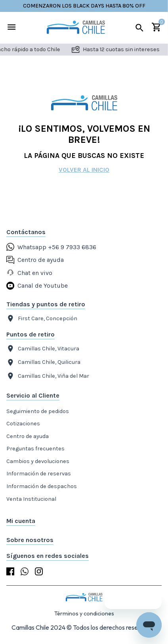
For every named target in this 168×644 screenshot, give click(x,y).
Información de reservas (39, 474)
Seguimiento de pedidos (38, 411)
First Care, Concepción (42, 318)
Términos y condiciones (84, 613)
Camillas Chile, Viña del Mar (48, 376)
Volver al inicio (84, 170)
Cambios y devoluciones (38, 461)
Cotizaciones (23, 424)
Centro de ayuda (28, 436)
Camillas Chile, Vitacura (43, 349)
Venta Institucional (31, 499)
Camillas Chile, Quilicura (43, 362)
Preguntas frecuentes (35, 449)
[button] (84, 521)
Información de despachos (42, 486)
